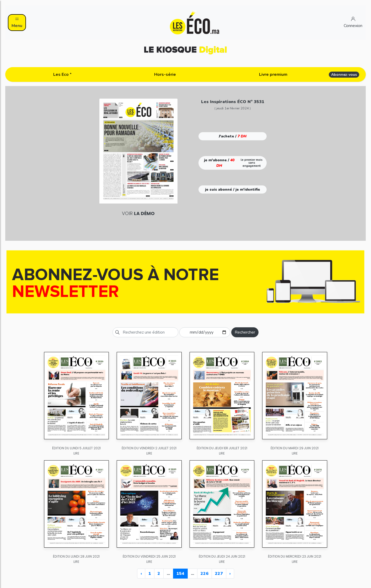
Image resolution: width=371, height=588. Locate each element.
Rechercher (245, 332)
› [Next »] (230, 574)
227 (219, 574)
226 (205, 574)
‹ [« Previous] (141, 574)
